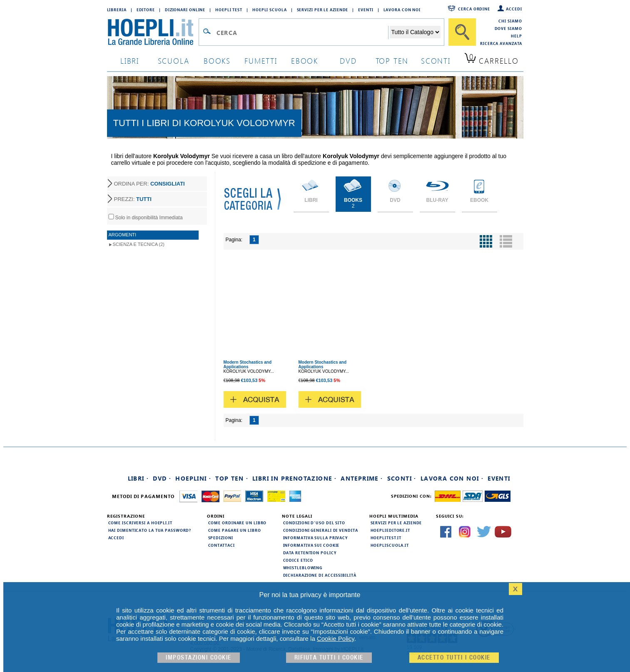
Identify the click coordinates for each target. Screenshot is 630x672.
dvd (348, 61)
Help (517, 36)
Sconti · (402, 478)
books (217, 61)
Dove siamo (508, 28)
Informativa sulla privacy (316, 538)
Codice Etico (298, 560)
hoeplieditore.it (390, 530)
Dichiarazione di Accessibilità (320, 575)
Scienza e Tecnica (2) (139, 244)
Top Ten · (232, 478)
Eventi (366, 10)
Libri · (138, 478)
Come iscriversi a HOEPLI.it (140, 523)
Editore (146, 10)
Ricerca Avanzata (501, 43)
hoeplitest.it (386, 538)
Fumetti (261, 61)
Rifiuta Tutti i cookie (329, 658)
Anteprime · (362, 478)
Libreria (117, 10)
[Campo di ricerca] (302, 32)
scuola (174, 61)
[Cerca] (462, 32)
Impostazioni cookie (199, 658)
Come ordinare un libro (238, 523)
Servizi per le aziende (323, 10)
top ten (392, 61)
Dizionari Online (185, 10)
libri (130, 61)
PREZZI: (133, 199)
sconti (436, 61)
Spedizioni (221, 538)
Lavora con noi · (452, 478)
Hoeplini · (193, 478)
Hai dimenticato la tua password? (150, 530)
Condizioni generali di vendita (321, 530)
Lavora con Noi (402, 10)
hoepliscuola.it (390, 545)
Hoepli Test (229, 10)
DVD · (162, 478)
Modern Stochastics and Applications (248, 365)
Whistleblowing (303, 568)
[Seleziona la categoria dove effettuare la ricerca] (415, 32)
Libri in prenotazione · (294, 478)
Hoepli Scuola (270, 10)
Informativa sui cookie (311, 545)
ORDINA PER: (149, 184)
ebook (305, 61)
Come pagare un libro (235, 530)
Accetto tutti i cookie (454, 658)
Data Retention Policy (310, 553)
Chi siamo (510, 21)
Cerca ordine (474, 9)
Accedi (514, 9)
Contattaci (222, 545)
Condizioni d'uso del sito (314, 523)
